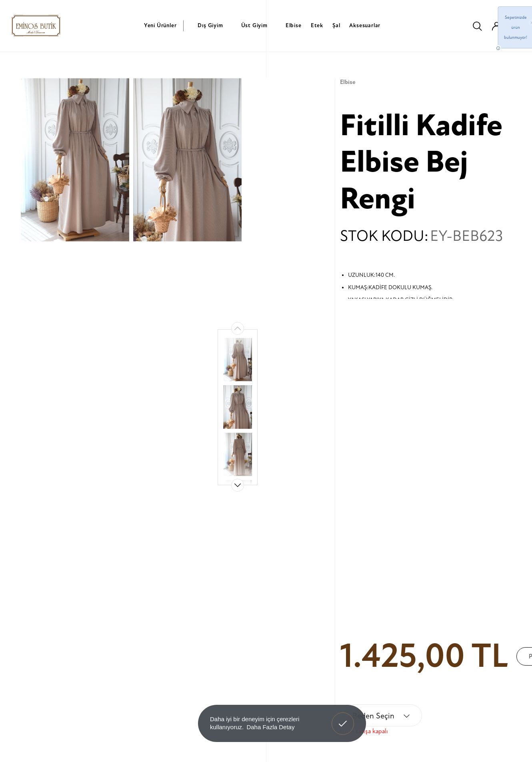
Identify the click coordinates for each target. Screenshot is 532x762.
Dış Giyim (210, 25)
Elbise (294, 25)
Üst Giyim (254, 25)
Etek (317, 25)
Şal (336, 25)
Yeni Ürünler (160, 25)
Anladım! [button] (343, 718)
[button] (238, 485)
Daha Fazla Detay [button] (270, 727)
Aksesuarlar (365, 25)
